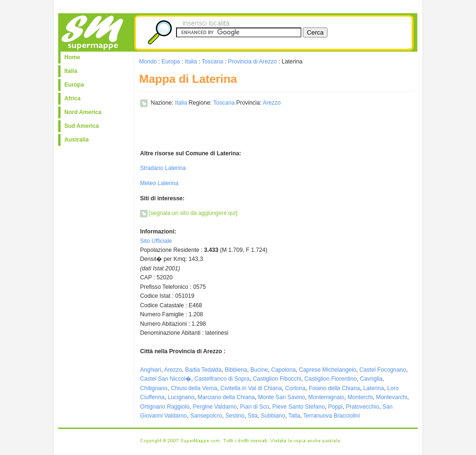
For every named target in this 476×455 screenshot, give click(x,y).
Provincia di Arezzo (252, 62)
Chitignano (154, 388)
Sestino (235, 416)
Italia (71, 71)
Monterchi (360, 397)
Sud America (82, 126)
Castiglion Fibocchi (277, 379)
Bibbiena (236, 370)
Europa (74, 85)
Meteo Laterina (159, 183)
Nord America (83, 112)
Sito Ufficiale (156, 241)
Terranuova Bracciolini (332, 416)
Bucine (259, 370)
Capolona (283, 370)
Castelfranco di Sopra (222, 379)
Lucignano (181, 397)
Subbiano (273, 416)
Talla (294, 416)
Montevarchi (392, 397)
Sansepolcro (206, 416)
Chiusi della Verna (194, 388)
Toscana (212, 62)
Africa (72, 98)
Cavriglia (371, 379)
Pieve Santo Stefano (299, 407)
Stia (253, 416)
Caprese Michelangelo (328, 370)
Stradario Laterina (163, 168)
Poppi (335, 407)
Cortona (295, 388)
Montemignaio (326, 397)
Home (72, 57)
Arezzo (272, 103)
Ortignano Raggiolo (165, 407)
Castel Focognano (383, 370)
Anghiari (151, 370)
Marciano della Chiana (226, 397)
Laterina (374, 388)
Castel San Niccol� (166, 379)
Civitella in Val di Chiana (251, 388)
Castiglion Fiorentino (331, 379)
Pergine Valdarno (215, 407)
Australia (76, 140)
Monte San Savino (281, 397)
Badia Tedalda (203, 370)
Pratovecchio (362, 407)
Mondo (148, 62)
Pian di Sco (255, 407)
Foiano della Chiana (335, 388)
